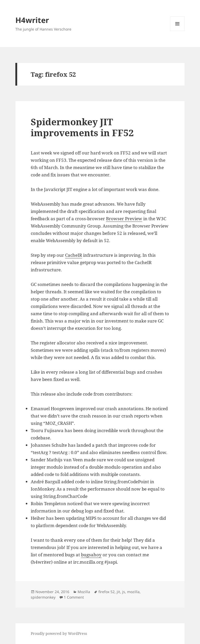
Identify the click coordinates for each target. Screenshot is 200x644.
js (124, 592)
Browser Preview (124, 219)
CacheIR (74, 255)
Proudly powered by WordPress (59, 633)
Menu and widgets (177, 31)
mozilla (133, 592)
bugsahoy (91, 555)
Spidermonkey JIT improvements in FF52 (82, 127)
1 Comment (74, 597)
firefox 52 (107, 592)
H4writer (32, 20)
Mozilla (84, 592)
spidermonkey (43, 597)
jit (118, 592)
